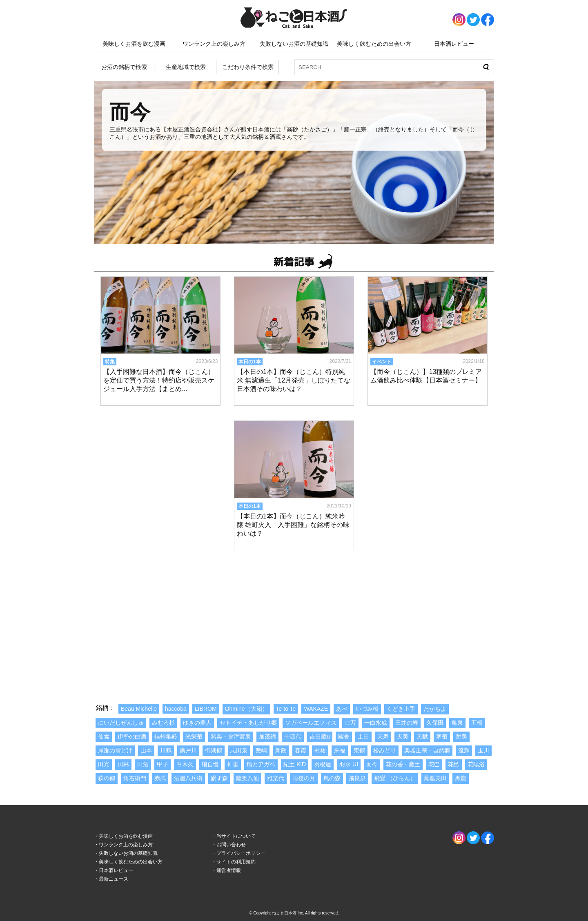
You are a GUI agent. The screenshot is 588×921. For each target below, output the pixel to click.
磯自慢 (210, 764)
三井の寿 (407, 723)
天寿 (383, 736)
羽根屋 (323, 764)
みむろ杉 (163, 723)
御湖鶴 (214, 750)
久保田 (435, 723)
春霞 (301, 750)
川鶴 (166, 750)
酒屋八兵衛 (188, 778)
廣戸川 (188, 750)
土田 (363, 736)
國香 (344, 736)
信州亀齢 (166, 736)
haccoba (176, 709)
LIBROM (206, 709)
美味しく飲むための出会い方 (374, 44)
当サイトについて (236, 836)
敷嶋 (261, 750)
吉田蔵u (320, 736)
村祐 (320, 750)
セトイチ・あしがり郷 (248, 723)
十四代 (293, 736)
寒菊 (442, 736)
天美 (403, 736)
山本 (146, 750)
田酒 (143, 764)
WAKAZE (316, 709)
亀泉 (457, 723)
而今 (372, 764)
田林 (123, 764)
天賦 (422, 736)
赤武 (160, 778)
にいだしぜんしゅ (121, 723)
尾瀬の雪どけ (115, 750)
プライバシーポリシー (241, 853)
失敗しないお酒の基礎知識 (294, 44)
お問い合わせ (231, 845)
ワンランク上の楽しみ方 (214, 44)
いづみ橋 (367, 709)
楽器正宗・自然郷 (427, 750)
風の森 (332, 778)
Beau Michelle (139, 709)
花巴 (434, 764)
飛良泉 (357, 778)
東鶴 (359, 750)
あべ (342, 709)
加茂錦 (267, 736)
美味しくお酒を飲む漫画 (134, 44)
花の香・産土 (403, 764)
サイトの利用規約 (236, 862)
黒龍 (461, 778)
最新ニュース (114, 879)
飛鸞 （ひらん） (395, 778)
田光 (104, 764)
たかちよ (435, 709)
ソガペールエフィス (311, 723)
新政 (281, 750)
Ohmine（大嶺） (246, 709)
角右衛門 (135, 778)
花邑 (454, 764)
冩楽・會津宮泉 (231, 736)
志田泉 (239, 750)
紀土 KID (295, 764)
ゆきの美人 (197, 723)
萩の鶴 (107, 778)
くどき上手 (401, 709)
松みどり (385, 750)
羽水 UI (349, 764)
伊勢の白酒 (132, 736)
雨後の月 (304, 778)
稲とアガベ (261, 764)
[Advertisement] (294, 618)
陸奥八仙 (247, 778)
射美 (461, 736)
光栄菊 (194, 736)
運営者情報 (229, 870)
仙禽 (104, 736)
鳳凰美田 (435, 778)
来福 (340, 750)
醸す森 (219, 778)
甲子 (163, 764)
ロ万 (350, 723)
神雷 (233, 764)
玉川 (483, 750)
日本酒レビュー (454, 44)
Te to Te (286, 709)
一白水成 (376, 723)
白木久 (185, 764)
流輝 (464, 750)
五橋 (477, 723)
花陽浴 (476, 764)
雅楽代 (276, 778)
